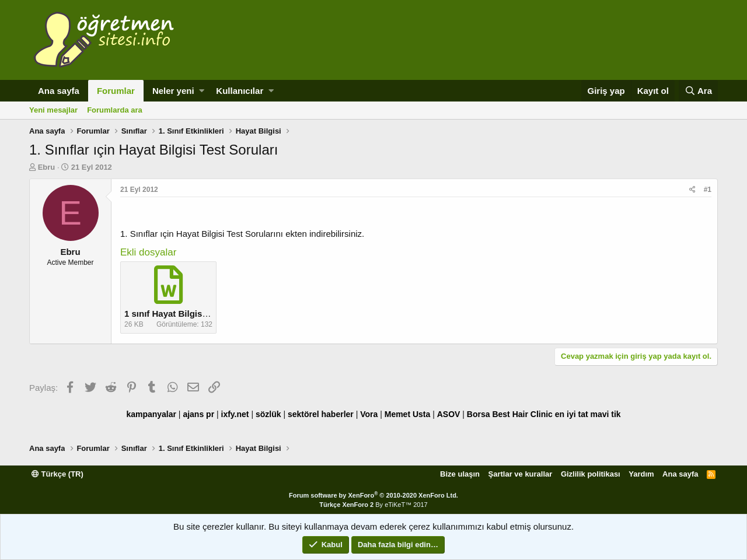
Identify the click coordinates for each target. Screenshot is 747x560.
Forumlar (116, 91)
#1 (708, 190)
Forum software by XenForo (373, 495)
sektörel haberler (321, 414)
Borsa (479, 414)
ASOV (449, 414)
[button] (202, 91)
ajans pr (198, 414)
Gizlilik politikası (591, 474)
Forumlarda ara (115, 110)
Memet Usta (408, 414)
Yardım (641, 474)
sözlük (268, 414)
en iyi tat (572, 414)
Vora (369, 414)
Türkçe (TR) (57, 474)
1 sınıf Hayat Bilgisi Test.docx (186, 314)
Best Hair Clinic (522, 414)
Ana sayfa (59, 91)
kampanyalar (151, 414)
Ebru (47, 167)
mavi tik (605, 414)
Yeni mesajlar (53, 110)
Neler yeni (173, 91)
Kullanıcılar (240, 91)
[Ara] (698, 91)
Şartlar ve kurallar (521, 474)
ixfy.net (235, 414)
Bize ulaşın (460, 474)
